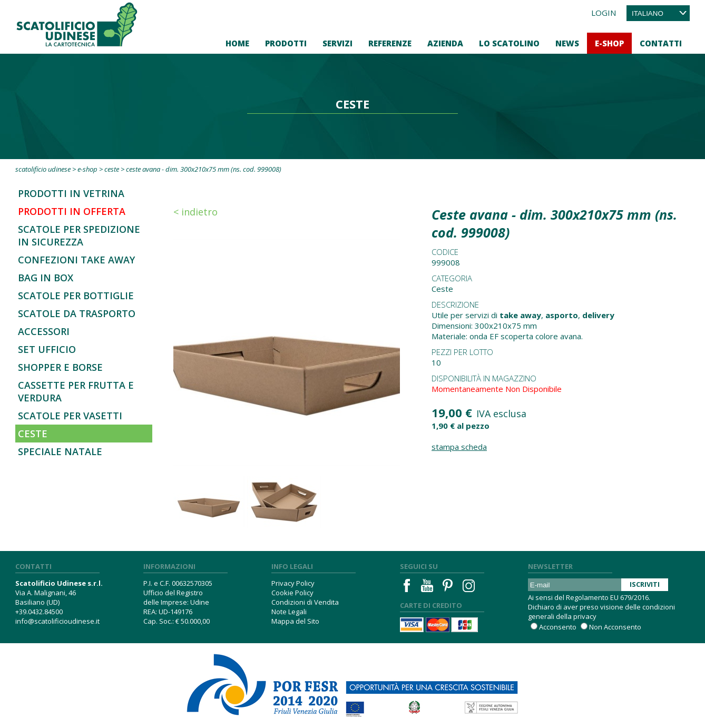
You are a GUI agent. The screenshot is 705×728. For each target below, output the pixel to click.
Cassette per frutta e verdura (76, 391)
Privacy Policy (293, 583)
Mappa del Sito (295, 621)
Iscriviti (645, 584)
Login (604, 13)
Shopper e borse (60, 367)
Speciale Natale (60, 451)
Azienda (445, 43)
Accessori (44, 331)
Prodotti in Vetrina (71, 193)
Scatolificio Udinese (43, 169)
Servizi (337, 43)
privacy (585, 616)
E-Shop (609, 43)
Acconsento (558, 627)
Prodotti (286, 43)
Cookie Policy (292, 593)
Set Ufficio (47, 349)
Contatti (661, 43)
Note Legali (289, 612)
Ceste (112, 169)
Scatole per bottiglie (76, 296)
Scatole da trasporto (77, 313)
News (567, 43)
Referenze (390, 43)
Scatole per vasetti (70, 416)
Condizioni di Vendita (305, 602)
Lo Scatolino (509, 43)
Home (237, 43)
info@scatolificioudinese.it (57, 621)
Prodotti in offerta (72, 211)
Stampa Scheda (459, 447)
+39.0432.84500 (39, 612)
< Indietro (195, 212)
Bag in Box (46, 278)
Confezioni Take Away (76, 260)
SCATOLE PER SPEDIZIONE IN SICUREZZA (79, 235)
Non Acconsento (615, 627)
